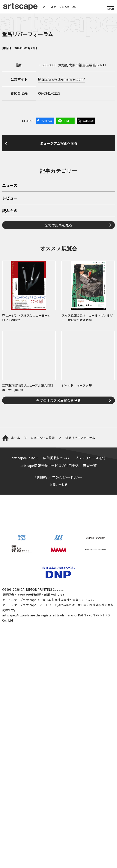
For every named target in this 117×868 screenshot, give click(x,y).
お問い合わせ (58, 485)
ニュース (10, 186)
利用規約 (41, 477)
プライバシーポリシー (67, 477)
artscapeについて (25, 458)
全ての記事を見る (58, 225)
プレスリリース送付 (90, 458)
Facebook (47, 121)
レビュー (10, 198)
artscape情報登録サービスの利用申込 (50, 465)
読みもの (10, 211)
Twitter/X (87, 121)
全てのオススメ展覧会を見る (58, 400)
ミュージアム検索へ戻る (59, 143)
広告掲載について (57, 458)
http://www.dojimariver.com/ (61, 79)
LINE (67, 121)
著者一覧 (90, 465)
